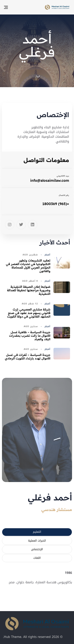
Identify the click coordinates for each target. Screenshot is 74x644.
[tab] (37, 532)
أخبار (47, 255)
